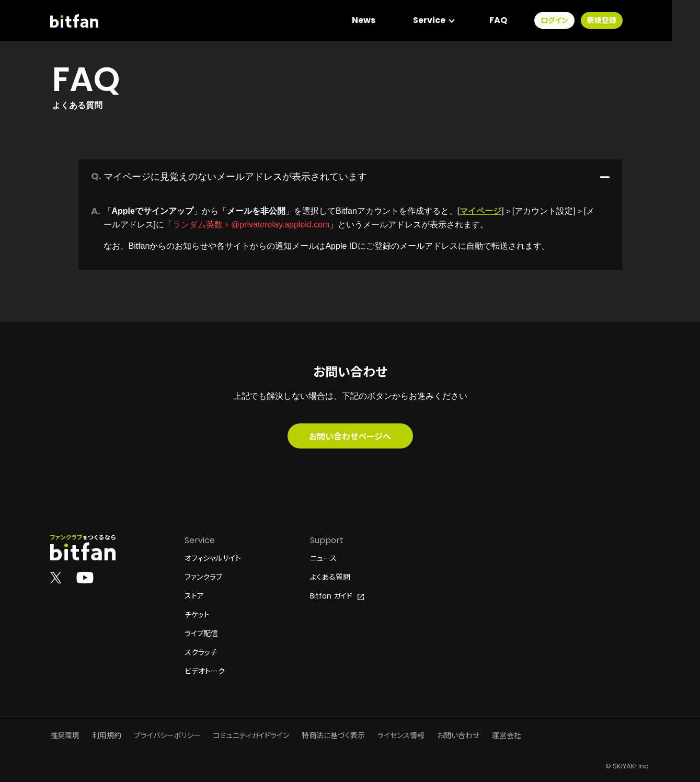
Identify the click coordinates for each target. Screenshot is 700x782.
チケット (197, 615)
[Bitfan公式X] (56, 577)
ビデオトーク (205, 671)
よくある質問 (330, 577)
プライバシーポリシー (167, 735)
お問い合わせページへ (350, 436)
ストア (194, 596)
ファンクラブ (203, 577)
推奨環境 (65, 735)
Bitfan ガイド (337, 596)
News (391, 21)
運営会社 (507, 735)
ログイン (582, 21)
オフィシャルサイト (213, 558)
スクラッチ (201, 652)
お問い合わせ (458, 735)
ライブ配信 (201, 634)
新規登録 (629, 21)
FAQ (525, 21)
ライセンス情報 (401, 735)
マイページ (480, 211)
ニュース (323, 558)
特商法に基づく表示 (333, 735)
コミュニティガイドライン (251, 735)
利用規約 (107, 735)
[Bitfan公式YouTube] (85, 577)
